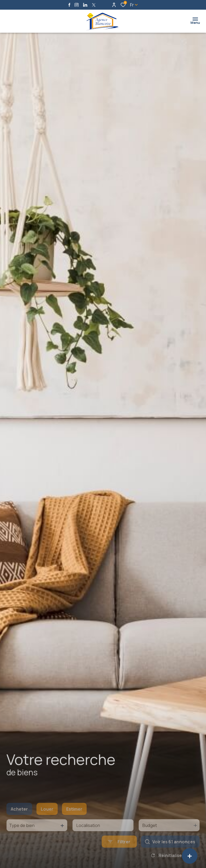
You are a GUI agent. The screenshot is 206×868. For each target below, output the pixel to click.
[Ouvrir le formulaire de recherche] (119, 851)
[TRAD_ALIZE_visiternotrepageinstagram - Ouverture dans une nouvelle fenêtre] (77, 5)
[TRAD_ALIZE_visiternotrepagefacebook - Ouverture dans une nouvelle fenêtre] (69, 5)
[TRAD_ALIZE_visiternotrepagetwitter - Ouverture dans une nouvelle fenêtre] (94, 5)
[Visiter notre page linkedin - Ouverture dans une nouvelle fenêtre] (85, 5)
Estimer (74, 819)
